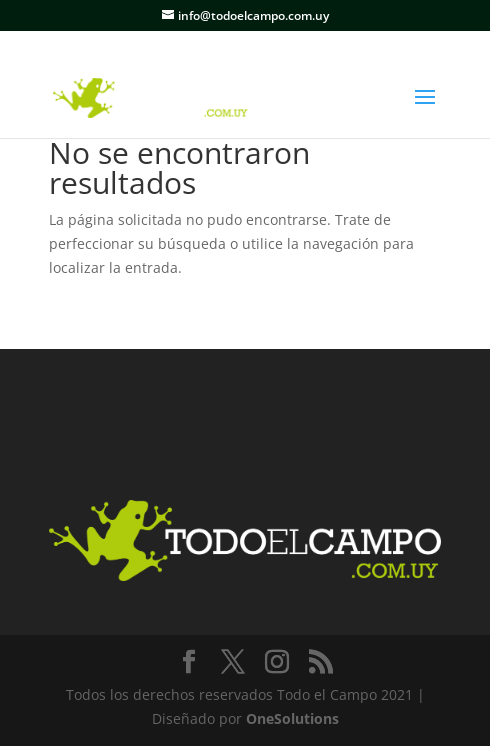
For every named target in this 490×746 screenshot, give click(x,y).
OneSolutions (292, 718)
